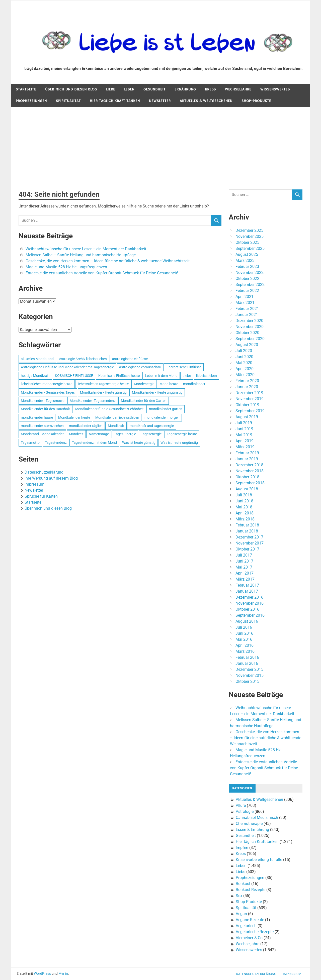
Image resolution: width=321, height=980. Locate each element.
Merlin (63, 973)
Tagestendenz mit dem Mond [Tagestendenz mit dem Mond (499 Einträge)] (94, 443)
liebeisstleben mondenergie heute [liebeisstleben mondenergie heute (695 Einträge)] (47, 384)
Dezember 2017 (249, 537)
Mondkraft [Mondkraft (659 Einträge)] (116, 426)
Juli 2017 (244, 555)
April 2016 (245, 645)
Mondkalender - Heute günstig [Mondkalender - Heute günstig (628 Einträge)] (103, 392)
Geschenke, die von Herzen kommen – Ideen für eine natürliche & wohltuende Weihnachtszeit (108, 261)
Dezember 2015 (249, 669)
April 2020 (245, 369)
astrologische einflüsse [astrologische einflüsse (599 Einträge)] (130, 359)
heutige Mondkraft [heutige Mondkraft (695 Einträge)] (35, 376)
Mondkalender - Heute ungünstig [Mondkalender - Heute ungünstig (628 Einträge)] (157, 392)
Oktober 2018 (247, 477)
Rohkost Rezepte (251, 890)
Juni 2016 (244, 633)
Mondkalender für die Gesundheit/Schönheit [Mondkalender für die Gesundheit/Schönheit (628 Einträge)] (109, 409)
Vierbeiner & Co (249, 938)
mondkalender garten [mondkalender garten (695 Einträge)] (166, 409)
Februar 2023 (247, 266)
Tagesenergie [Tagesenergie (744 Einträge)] (151, 434)
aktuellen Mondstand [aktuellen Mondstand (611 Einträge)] (37, 359)
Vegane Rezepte (250, 920)
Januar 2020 (247, 387)
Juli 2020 (244, 351)
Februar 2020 (247, 381)
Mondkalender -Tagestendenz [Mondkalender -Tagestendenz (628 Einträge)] (93, 401)
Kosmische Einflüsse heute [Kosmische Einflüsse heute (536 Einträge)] (119, 376)
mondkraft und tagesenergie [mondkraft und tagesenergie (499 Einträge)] (152, 426)
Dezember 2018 (249, 465)
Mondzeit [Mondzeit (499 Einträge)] (76, 434)
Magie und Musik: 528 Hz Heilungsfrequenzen (66, 267)
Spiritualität (68, 101)
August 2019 (247, 417)
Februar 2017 (247, 585)
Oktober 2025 (247, 242)
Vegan (241, 914)
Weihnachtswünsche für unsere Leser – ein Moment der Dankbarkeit (86, 249)
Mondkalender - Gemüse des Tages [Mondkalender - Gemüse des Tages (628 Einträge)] (48, 392)
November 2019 (250, 399)
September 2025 (250, 248)
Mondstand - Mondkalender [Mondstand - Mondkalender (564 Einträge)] (42, 434)
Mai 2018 (244, 507)
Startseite (26, 89)
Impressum (34, 484)
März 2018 (245, 519)
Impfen (242, 848)
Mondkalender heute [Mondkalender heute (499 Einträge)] (74, 417)
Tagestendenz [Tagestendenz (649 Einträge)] (56, 443)
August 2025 (247, 254)
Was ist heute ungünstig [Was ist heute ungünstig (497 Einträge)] (179, 443)
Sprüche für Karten (41, 496)
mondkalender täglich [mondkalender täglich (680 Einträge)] (86, 426)
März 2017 (245, 579)
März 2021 (245, 303)
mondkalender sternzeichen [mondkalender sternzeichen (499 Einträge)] (42, 426)
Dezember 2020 (249, 321)
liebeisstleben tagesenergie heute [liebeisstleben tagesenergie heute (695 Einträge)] (103, 384)
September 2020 (250, 339)
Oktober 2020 (247, 333)
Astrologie (245, 811)
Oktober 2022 (247, 279)
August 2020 (247, 345)
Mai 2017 (244, 567)
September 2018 (250, 483)
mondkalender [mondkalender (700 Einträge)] (194, 384)
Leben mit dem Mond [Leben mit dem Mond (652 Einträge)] (161, 376)
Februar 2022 (247, 291)
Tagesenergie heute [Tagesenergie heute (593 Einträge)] (182, 434)
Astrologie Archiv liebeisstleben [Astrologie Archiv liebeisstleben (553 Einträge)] (83, 359)
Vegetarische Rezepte (255, 932)
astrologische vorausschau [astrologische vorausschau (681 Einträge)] (140, 367)
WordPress (42, 973)
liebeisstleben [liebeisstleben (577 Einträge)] (207, 376)
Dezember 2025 (249, 230)
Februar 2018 (247, 525)
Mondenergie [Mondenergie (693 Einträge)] (144, 384)
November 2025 (250, 236)
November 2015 (250, 675)
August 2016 (247, 621)
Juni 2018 (244, 501)
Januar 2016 (247, 663)
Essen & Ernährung (252, 830)
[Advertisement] (160, 145)
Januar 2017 (247, 591)
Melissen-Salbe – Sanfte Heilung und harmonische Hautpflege (81, 255)
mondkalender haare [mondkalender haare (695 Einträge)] (37, 417)
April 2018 (245, 513)
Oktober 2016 (247, 609)
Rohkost (243, 884)
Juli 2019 (244, 423)
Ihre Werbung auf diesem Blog (51, 478)
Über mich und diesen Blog (71, 89)
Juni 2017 (244, 561)
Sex (239, 896)
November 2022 (250, 273)
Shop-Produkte (256, 101)
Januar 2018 (247, 531)
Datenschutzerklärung (44, 472)
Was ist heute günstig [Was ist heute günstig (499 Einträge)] (139, 443)
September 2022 (250, 285)
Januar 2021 (247, 315)
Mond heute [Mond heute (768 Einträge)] (169, 384)
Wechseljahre (238, 89)
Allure (241, 805)
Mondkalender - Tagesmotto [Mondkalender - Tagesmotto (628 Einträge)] (43, 401)
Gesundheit (154, 89)
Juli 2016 (244, 627)
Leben (129, 89)
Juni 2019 (244, 429)
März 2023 (245, 260)
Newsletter (160, 101)
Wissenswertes (275, 89)
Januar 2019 (247, 459)
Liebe (111, 89)
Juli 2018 (244, 495)
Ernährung (185, 89)
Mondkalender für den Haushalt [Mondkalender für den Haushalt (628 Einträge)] (45, 409)
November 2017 (250, 543)
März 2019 (245, 447)
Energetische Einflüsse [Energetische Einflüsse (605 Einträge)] (184, 367)
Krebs (210, 89)
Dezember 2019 (249, 393)
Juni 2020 (244, 357)
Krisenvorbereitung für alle (259, 860)
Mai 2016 (244, 639)
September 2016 (250, 615)
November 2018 (250, 471)
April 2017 (245, 573)
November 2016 (250, 603)
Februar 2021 (247, 309)
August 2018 (247, 489)
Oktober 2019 (247, 405)
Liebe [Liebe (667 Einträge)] (187, 376)
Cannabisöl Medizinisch (257, 818)
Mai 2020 (244, 363)
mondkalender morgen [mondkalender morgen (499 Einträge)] (162, 417)
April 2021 (245, 297)
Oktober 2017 (247, 549)
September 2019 (250, 411)
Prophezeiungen (31, 101)
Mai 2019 (244, 435)
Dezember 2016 (249, 597)
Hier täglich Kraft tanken (115, 101)
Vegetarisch (246, 926)
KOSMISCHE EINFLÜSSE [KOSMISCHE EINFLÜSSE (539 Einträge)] (74, 376)
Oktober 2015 (247, 681)
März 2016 (245, 651)
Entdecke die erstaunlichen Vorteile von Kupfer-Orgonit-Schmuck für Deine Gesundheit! (102, 273)
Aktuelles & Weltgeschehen (206, 101)
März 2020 (245, 375)
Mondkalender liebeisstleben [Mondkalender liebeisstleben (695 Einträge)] (117, 417)
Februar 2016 (247, 657)
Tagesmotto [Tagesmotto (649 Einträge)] (30, 443)
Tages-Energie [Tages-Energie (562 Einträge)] (125, 434)
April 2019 (245, 441)
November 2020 (250, 327)
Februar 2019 (247, 453)
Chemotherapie (249, 824)
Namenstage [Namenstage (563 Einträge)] (99, 434)
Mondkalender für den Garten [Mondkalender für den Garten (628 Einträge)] (144, 401)
